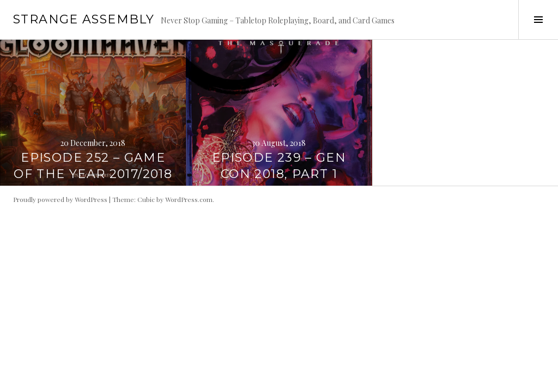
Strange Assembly (84, 19)
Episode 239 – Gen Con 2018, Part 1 (279, 166)
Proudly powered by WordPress (60, 199)
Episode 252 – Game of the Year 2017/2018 (93, 166)
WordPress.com (189, 199)
